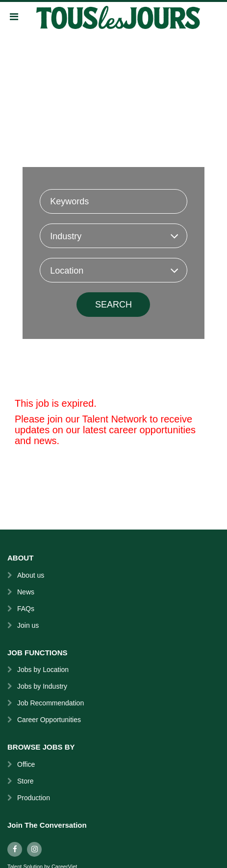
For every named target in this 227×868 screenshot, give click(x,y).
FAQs (26, 609)
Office (26, 764)
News (26, 592)
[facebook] (15, 849)
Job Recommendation (50, 703)
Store (25, 781)
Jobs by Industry (42, 686)
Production (34, 798)
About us (31, 575)
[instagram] (34, 849)
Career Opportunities (49, 720)
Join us (28, 625)
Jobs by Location (43, 670)
